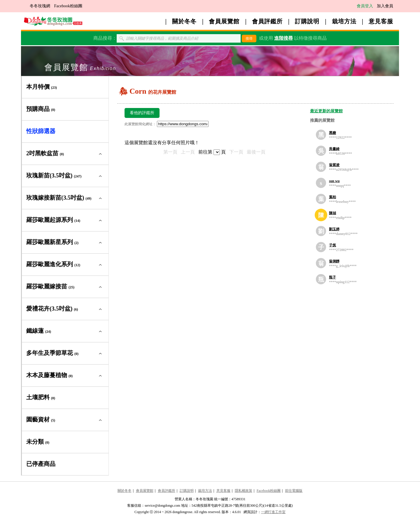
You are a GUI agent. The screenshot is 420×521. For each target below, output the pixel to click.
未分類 (38, 442)
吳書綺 (334, 149)
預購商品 (41, 109)
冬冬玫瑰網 (40, 6)
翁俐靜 (334, 261)
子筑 (332, 245)
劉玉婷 (334, 229)
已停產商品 (41, 464)
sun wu (334, 181)
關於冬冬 (184, 21)
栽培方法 (344, 21)
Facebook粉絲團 (68, 6)
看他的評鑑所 (142, 113)
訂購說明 (307, 21)
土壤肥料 (41, 397)
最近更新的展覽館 (326, 111)
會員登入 (365, 6)
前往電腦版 (294, 491)
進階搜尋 (283, 38)
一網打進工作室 (273, 512)
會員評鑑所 (267, 21)
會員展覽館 (224, 21)
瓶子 (332, 277)
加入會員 (385, 6)
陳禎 (332, 213)
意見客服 (381, 21)
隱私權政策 (244, 491)
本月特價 (42, 87)
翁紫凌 (334, 165)
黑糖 (332, 133)
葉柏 (332, 197)
